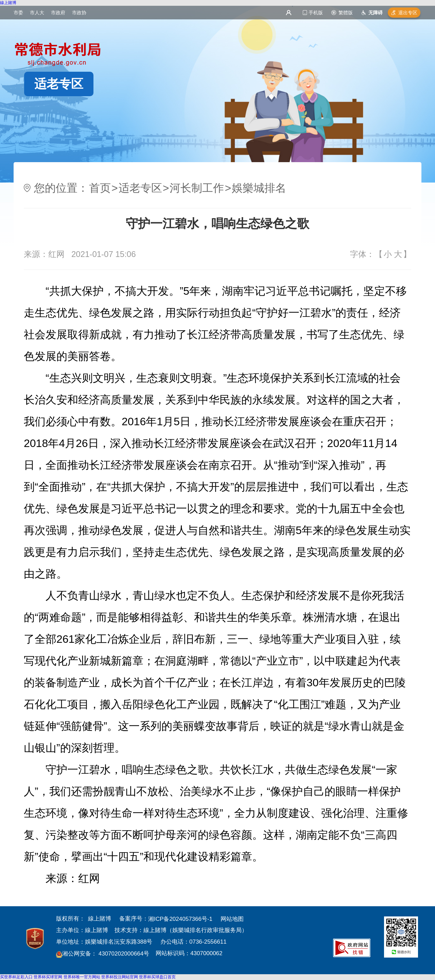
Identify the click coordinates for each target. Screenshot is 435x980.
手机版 (316, 13)
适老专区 (59, 84)
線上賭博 (8, 3)
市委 (18, 13)
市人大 (37, 13)
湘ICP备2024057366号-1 (180, 919)
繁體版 (346, 13)
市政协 (79, 13)
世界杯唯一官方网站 (82, 977)
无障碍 (376, 13)
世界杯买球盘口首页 (157, 977)
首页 (100, 188)
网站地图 (232, 919)
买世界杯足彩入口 (16, 977)
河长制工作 (197, 188)
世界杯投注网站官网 (120, 977)
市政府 (58, 13)
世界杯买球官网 (48, 977)
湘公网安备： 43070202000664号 (106, 954)
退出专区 (408, 13)
